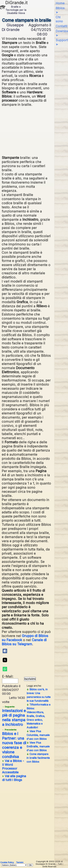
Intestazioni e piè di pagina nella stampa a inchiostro (14, 716)
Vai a (13, 767)
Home (60, 3)
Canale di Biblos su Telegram (24, 642)
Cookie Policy (7, 862)
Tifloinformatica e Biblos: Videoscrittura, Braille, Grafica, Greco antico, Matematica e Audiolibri (38, 716)
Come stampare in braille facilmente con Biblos (38, 758)
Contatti (61, 26)
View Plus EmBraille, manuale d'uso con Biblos (38, 746)
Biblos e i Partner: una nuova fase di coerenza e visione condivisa (14, 744)
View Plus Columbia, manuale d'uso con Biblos (38, 735)
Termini (20, 862)
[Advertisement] (26, 131)
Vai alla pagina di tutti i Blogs (14, 778)
